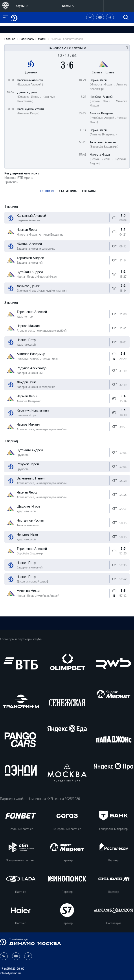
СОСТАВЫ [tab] (89, 191)
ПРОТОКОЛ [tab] (46, 191)
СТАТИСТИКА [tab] (68, 191)
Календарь (27, 39)
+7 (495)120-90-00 (12, 969)
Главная (10, 39)
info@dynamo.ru (10, 973)
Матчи (42, 39)
